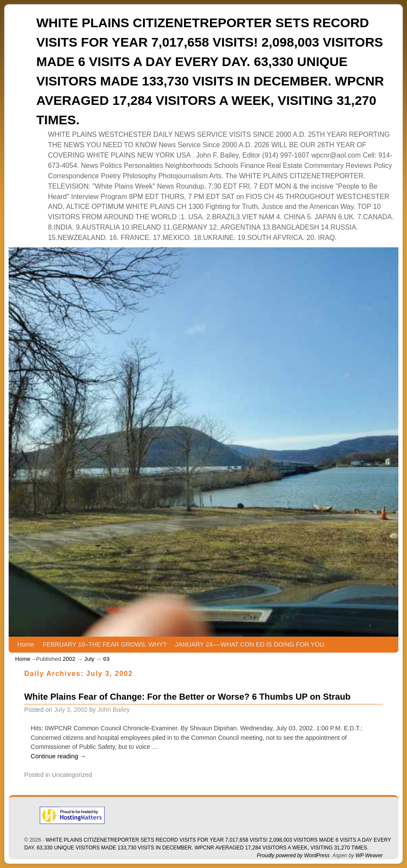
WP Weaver (369, 855)
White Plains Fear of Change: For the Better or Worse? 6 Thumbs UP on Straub (187, 697)
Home (25, 644)
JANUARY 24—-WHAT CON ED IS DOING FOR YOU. (250, 644)
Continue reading (58, 756)
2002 (69, 659)
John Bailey (114, 710)
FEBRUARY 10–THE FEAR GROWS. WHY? (105, 644)
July (89, 659)
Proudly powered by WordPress (293, 855)
